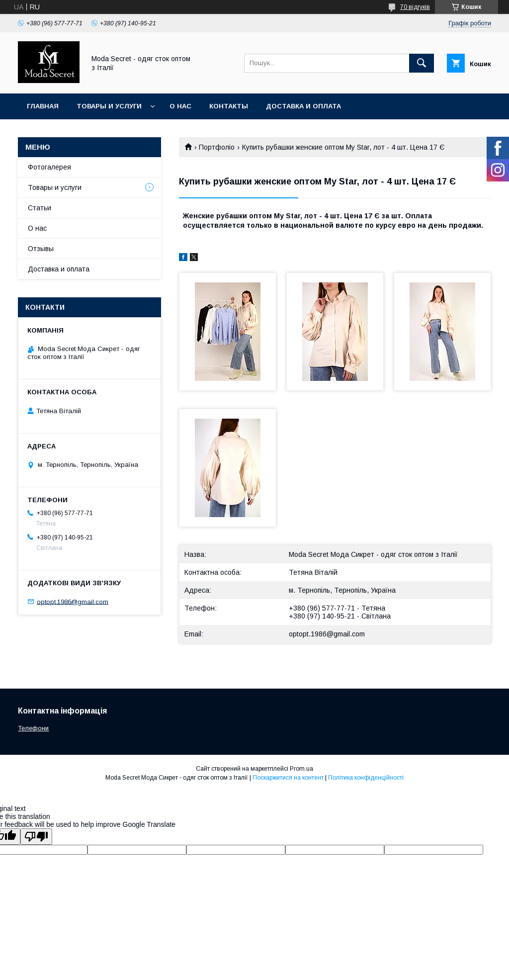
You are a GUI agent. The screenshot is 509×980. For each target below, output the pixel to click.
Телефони (33, 728)
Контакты (229, 106)
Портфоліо (217, 147)
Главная (43, 106)
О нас (180, 106)
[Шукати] (422, 63)
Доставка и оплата (303, 106)
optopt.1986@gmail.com (327, 634)
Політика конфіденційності (366, 778)
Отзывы (41, 249)
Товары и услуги (109, 106)
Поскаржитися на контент (288, 778)
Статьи (40, 208)
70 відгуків (415, 7)
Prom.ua (301, 769)
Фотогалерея (49, 167)
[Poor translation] (36, 837)
